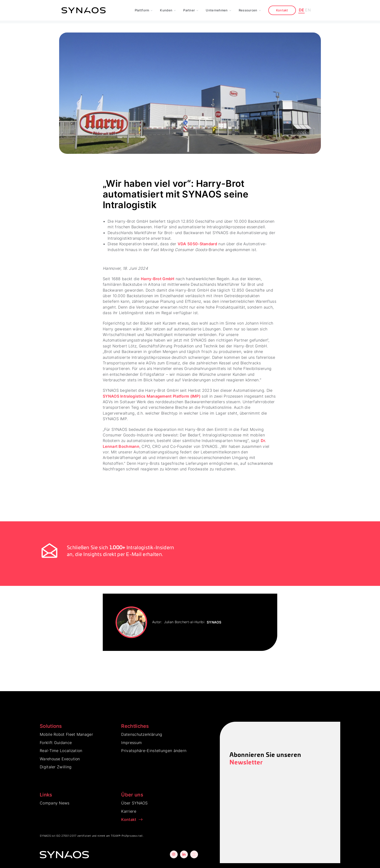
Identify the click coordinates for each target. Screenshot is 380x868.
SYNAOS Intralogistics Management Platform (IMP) (152, 396)
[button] (144, 10)
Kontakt (282, 10)
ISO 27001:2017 (66, 836)
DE (302, 10)
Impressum (131, 743)
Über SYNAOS (134, 803)
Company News (55, 803)
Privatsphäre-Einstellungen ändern (154, 751)
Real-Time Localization (61, 751)
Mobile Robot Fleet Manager (66, 734)
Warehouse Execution (60, 759)
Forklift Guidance (56, 743)
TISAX (115, 836)
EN (308, 10)
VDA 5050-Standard (197, 244)
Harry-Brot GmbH (158, 279)
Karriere (129, 811)
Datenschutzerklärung (142, 734)
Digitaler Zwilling (56, 767)
